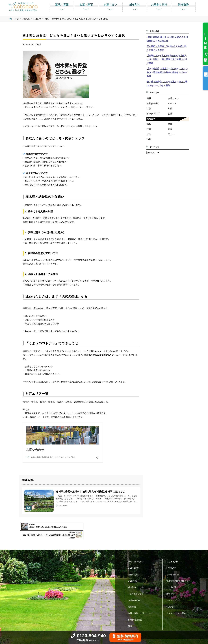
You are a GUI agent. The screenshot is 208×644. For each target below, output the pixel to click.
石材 (149, 98)
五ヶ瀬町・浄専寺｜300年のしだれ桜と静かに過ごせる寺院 (167, 48)
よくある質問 (173, 553)
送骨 (131, 618)
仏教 (149, 139)
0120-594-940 (88, 636)
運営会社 (171, 586)
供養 (149, 129)
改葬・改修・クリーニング (141, 605)
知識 (39, 44)
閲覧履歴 (206, 70)
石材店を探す (135, 566)
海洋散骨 (133, 599)
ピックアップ (153, 114)
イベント (172, 103)
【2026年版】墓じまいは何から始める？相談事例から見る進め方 (167, 39)
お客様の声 (172, 560)
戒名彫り (133, 579)
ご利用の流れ (173, 579)
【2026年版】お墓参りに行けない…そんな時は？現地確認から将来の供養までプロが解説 (167, 72)
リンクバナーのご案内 (177, 605)
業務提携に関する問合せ (178, 573)
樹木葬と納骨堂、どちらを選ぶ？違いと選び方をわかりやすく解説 (167, 84)
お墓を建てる (135, 560)
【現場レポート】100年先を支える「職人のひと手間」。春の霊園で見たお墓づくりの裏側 (167, 59)
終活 (149, 134)
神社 (170, 124)
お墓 (170, 114)
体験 (149, 109)
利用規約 (171, 599)
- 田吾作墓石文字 (137, 586)
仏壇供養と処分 (136, 611)
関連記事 (151, 119)
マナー (171, 134)
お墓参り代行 (153, 103)
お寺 (170, 129)
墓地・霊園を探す (137, 553)
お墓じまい (173, 98)
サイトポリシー (174, 592)
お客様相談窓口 (174, 566)
